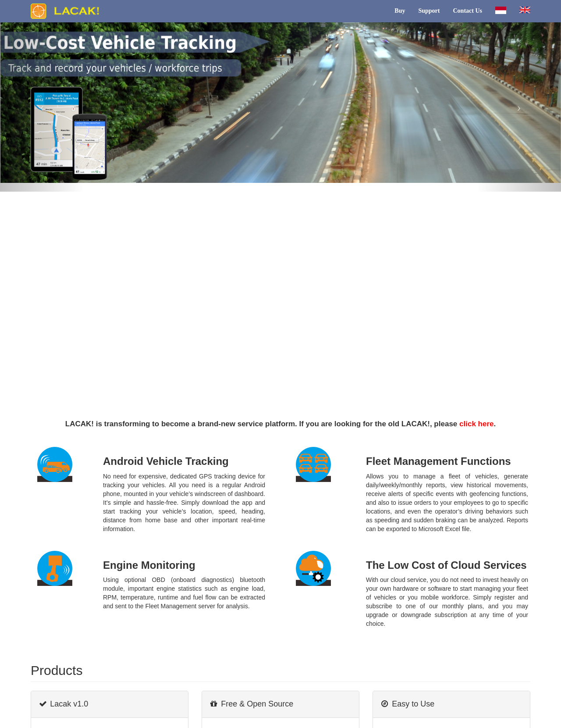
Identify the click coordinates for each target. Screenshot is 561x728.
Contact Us (468, 11)
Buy (400, 11)
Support (429, 11)
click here (476, 424)
